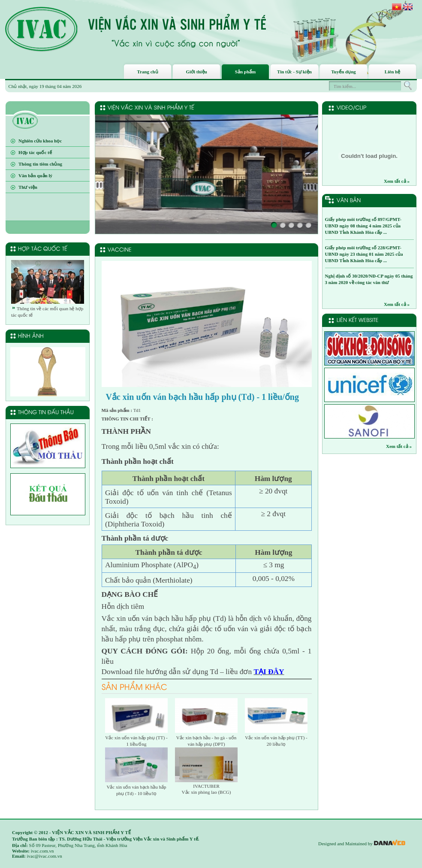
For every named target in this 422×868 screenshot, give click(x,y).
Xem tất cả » (397, 181)
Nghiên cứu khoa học (40, 141)
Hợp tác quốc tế (35, 152)
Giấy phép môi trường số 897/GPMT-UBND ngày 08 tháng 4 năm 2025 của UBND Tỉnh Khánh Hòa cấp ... (363, 226)
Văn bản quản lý (35, 175)
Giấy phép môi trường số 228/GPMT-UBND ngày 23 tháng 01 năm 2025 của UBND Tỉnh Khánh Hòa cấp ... (364, 254)
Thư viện (28, 187)
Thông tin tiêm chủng (40, 164)
